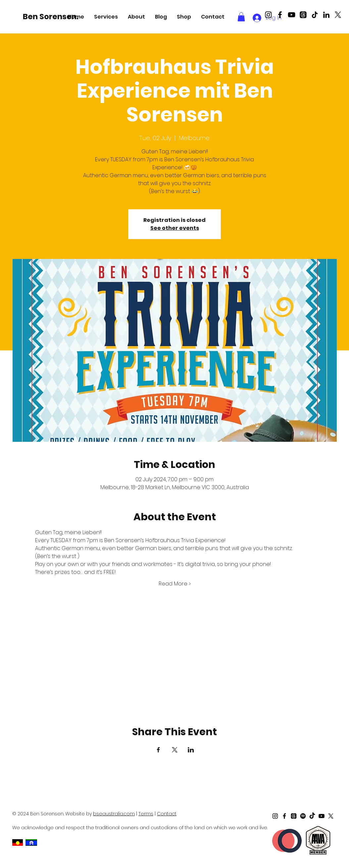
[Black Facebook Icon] (280, 15)
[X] (338, 15)
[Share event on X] (175, 750)
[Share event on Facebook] (158, 750)
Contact (167, 814)
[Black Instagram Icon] (268, 15)
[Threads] (303, 15)
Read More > (175, 584)
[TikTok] (315, 15)
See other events (175, 228)
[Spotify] (303, 816)
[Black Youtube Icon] (292, 15)
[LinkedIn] (326, 15)
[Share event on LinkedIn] (191, 750)
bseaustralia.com (114, 814)
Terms (146, 814)
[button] (106, 17)
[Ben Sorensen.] (52, 17)
